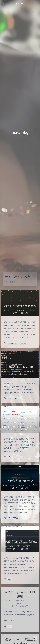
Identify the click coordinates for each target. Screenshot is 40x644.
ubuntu (16, 398)
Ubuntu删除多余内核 (20, 367)
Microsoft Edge (13, 343)
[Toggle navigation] (36, 3)
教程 (36, 485)
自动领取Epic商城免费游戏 (20, 542)
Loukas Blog (20, 3)
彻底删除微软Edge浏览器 (20, 306)
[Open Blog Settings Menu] (35, 638)
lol (9, 518)
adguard (11, 457)
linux (10, 398)
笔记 (36, 310)
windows (23, 343)
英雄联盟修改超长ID (20, 481)
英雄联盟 (15, 518)
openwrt (19, 457)
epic (9, 579)
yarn (10, 626)
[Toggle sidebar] (4, 3)
